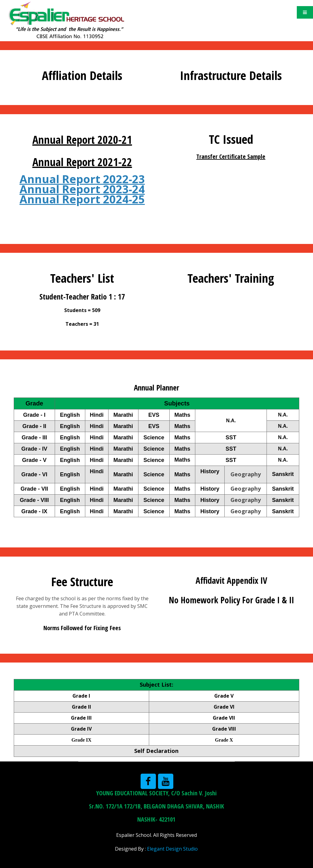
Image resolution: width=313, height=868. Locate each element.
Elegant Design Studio (172, 849)
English (70, 460)
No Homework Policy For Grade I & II (231, 600)
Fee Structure (82, 581)
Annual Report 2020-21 (82, 140)
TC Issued (231, 139)
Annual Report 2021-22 (82, 162)
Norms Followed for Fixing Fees (82, 628)
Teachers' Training (231, 278)
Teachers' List (82, 278)
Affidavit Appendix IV (231, 580)
